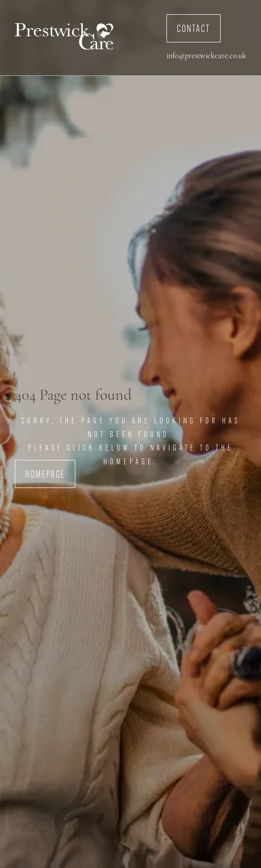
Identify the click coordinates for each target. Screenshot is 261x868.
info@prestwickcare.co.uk (206, 56)
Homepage (45, 475)
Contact (194, 30)
